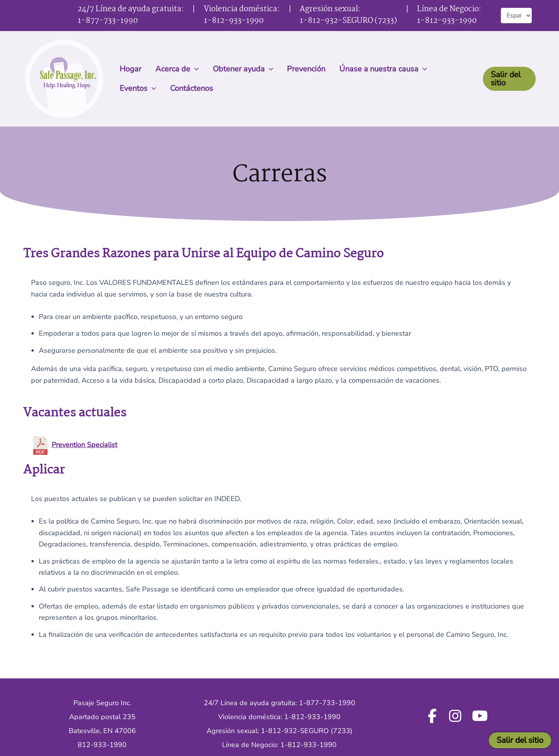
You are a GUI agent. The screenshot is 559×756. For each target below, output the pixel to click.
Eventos (447, 69)
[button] (191, 69)
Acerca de (174, 69)
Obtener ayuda (237, 69)
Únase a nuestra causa (373, 69)
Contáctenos (140, 88)
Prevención (298, 69)
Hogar (129, 69)
